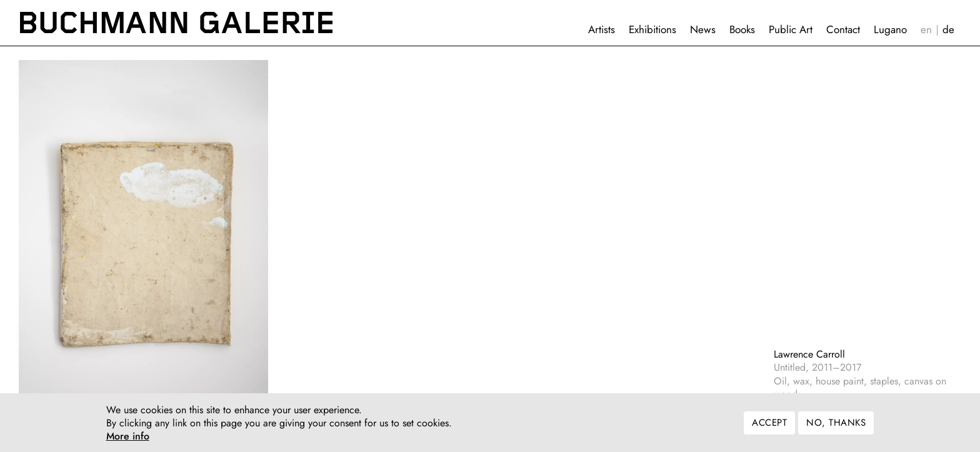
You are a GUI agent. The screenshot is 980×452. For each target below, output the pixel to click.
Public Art (791, 29)
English (926, 30)
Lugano (890, 29)
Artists (602, 29)
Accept (769, 425)
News (703, 29)
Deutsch (948, 30)
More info (128, 439)
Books (742, 29)
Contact (843, 29)
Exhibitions (652, 29)
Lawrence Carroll (809, 354)
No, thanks (836, 425)
